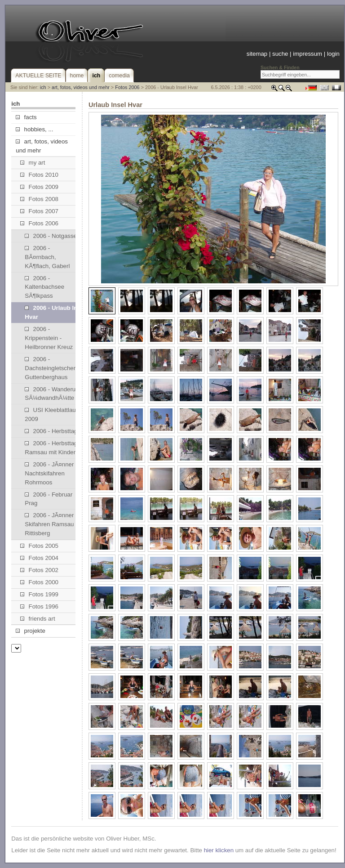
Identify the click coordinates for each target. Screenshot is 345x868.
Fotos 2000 (39, 582)
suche (280, 54)
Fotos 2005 (39, 546)
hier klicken (219, 850)
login (333, 54)
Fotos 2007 (39, 211)
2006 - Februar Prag (49, 499)
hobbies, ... (34, 129)
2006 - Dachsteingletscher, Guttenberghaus (51, 368)
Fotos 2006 (127, 87)
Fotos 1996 (39, 606)
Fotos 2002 (39, 570)
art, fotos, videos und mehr (81, 87)
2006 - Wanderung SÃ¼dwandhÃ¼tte (53, 394)
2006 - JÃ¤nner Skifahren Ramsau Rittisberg (49, 524)
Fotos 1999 (39, 594)
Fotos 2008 (39, 199)
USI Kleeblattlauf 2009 (51, 414)
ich (43, 87)
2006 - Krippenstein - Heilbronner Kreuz (49, 338)
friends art (38, 619)
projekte (30, 631)
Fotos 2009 (39, 187)
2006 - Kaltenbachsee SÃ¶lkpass (44, 287)
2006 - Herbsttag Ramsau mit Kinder (51, 448)
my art (33, 163)
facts (26, 117)
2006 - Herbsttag (51, 431)
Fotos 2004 (39, 558)
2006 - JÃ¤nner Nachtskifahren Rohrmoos (49, 473)
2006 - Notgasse (51, 236)
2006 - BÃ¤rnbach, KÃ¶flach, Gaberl (47, 257)
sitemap (257, 54)
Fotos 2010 (39, 175)
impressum (307, 54)
